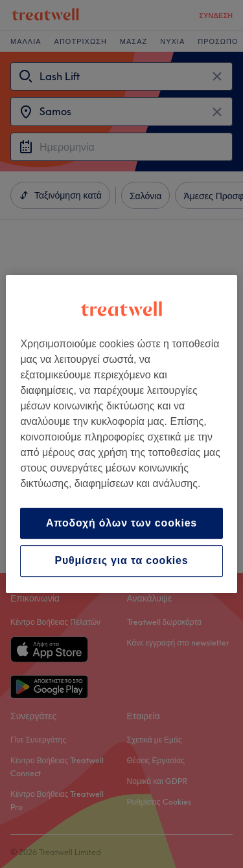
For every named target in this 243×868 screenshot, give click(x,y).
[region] (121, 434)
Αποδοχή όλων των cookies (121, 523)
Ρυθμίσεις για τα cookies (121, 561)
